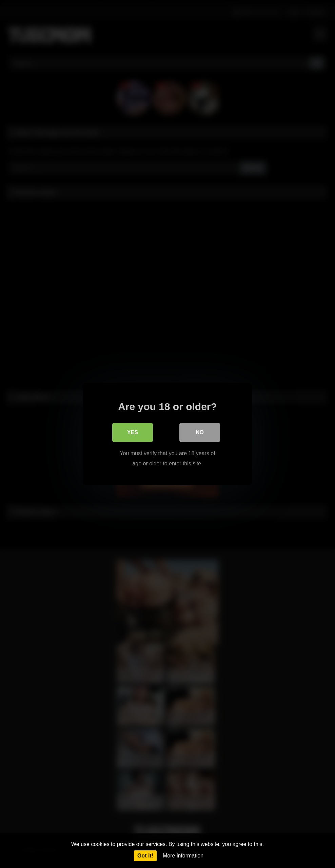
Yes (133, 432)
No (200, 432)
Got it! (145, 856)
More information (183, 856)
